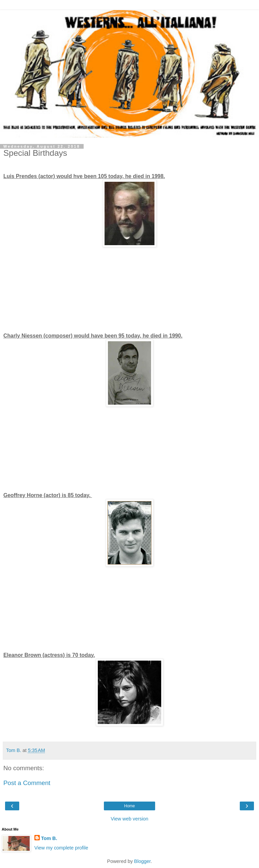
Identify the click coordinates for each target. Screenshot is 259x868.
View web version (129, 819)
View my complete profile (61, 848)
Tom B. (49, 838)
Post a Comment (27, 783)
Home (129, 806)
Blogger (142, 861)
